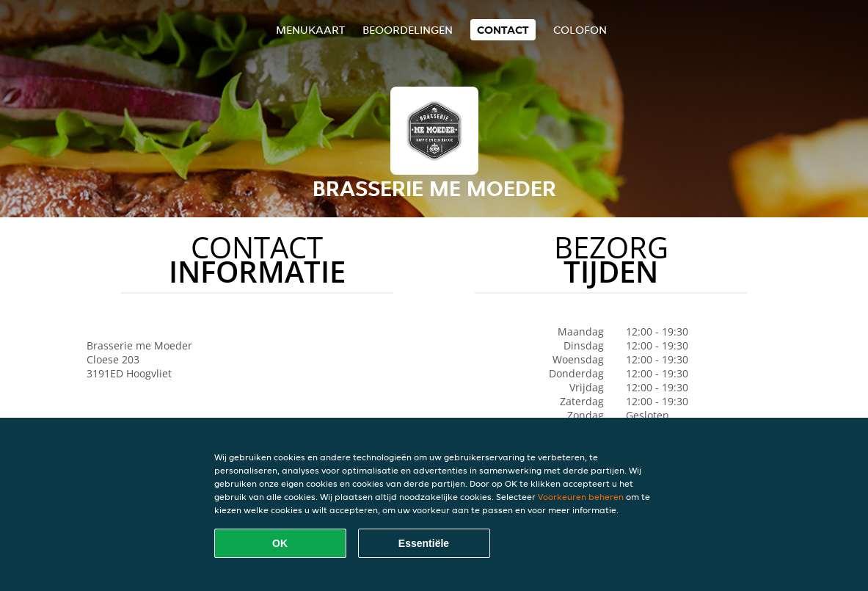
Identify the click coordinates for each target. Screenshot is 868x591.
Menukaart (310, 30)
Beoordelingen (408, 30)
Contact (503, 30)
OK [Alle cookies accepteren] (280, 543)
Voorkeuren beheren (581, 497)
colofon (580, 30)
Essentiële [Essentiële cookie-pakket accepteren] (424, 543)
